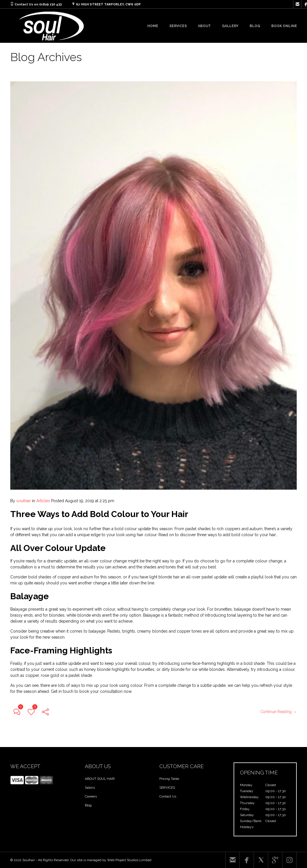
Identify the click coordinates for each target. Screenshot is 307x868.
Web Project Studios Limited (129, 860)
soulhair (24, 501)
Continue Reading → (279, 712)
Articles (43, 501)
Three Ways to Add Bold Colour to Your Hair (99, 514)
